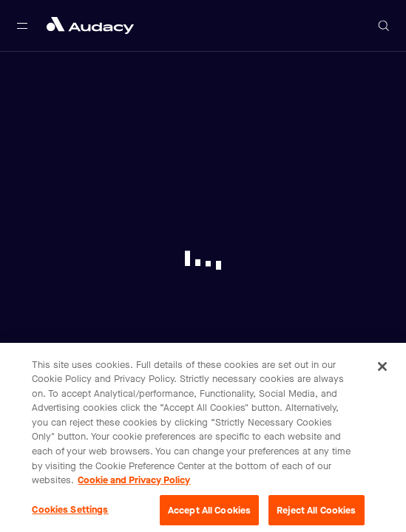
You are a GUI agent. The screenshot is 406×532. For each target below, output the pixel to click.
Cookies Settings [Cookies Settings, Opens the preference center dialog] (70, 512)
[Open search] (384, 26)
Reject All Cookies (316, 513)
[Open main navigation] (22, 26)
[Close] (382, 369)
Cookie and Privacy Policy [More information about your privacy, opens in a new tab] (134, 483)
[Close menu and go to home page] (90, 25)
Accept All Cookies (209, 513)
